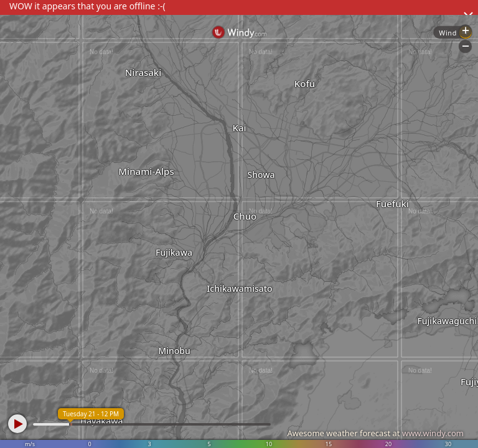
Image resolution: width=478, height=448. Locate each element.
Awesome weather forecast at (375, 433)
